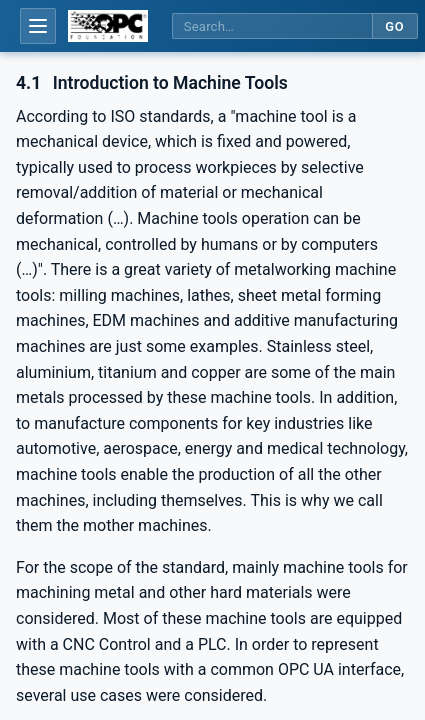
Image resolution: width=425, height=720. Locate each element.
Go (394, 26)
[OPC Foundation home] (108, 26)
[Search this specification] (272, 26)
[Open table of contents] (38, 26)
